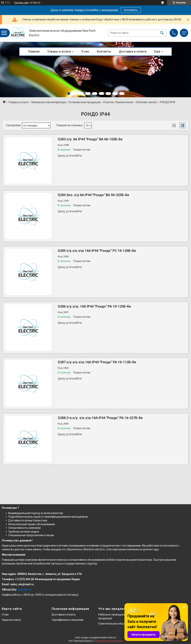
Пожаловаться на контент (109, 641)
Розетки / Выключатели (118, 102)
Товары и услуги (59, 51)
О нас (85, 51)
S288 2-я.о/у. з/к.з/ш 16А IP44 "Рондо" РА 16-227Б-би (100, 418)
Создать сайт (21, 3)
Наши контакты (11, 620)
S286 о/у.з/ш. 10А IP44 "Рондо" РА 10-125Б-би (94, 306)
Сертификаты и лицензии (68, 620)
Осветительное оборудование (117, 624)
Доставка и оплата (133, 51)
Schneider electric (146, 102)
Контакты (131, 10)
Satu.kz (112, 638)
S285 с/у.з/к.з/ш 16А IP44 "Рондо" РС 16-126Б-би (97, 251)
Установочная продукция (85, 102)
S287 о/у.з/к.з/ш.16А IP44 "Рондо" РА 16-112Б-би (97, 362)
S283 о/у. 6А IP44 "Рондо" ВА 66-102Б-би (90, 139)
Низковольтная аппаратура (49, 102)
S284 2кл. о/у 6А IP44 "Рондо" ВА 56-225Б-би (93, 195)
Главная (34, 51)
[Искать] (162, 33)
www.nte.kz (25, 590)
